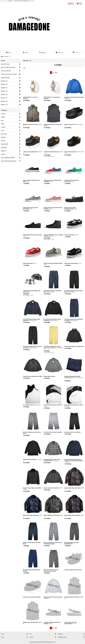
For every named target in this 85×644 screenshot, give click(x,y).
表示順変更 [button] (58, 65)
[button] (71, 4)
